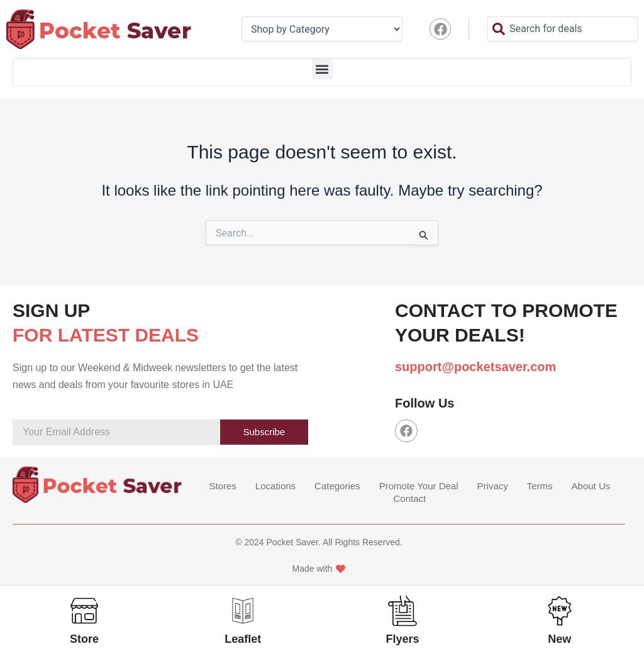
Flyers (403, 639)
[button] (322, 69)
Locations (275, 486)
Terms (540, 486)
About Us (591, 486)
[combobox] (563, 29)
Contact (410, 498)
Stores (223, 486)
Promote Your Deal (419, 486)
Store (84, 639)
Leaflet (243, 639)
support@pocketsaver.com (475, 367)
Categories (337, 486)
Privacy (493, 486)
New (559, 639)
